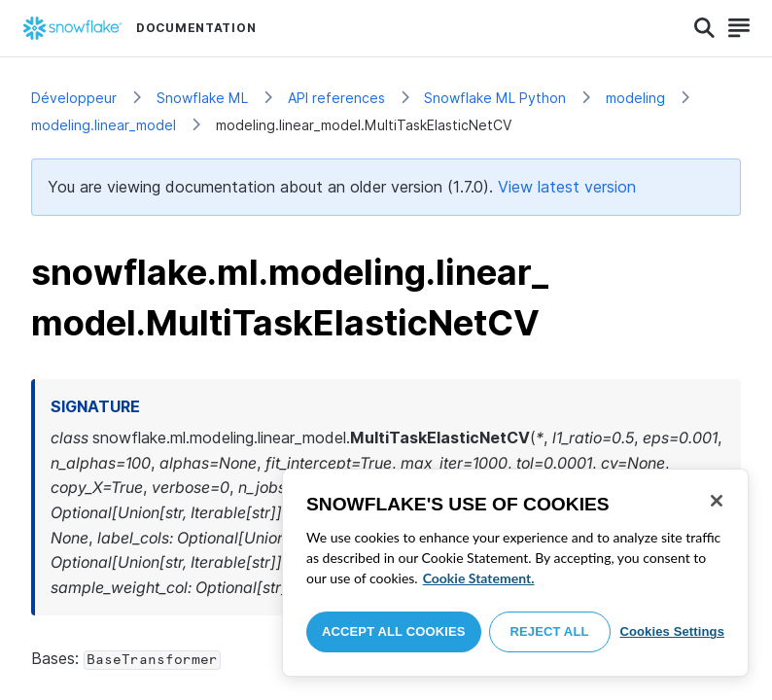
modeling (635, 98)
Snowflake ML (202, 98)
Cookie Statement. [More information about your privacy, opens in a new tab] (479, 578)
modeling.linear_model (104, 125)
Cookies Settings (672, 631)
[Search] (704, 28)
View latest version (567, 187)
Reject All (550, 631)
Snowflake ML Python (495, 98)
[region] (515, 573)
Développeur (74, 98)
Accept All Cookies (394, 631)
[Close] (717, 501)
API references (336, 98)
